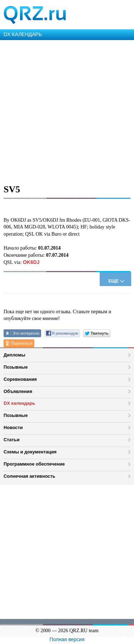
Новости (13, 427)
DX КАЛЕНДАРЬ (23, 34)
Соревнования (20, 379)
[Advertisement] (67, 111)
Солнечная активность (29, 476)
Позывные (16, 367)
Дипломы (14, 355)
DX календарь (19, 403)
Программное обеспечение (34, 464)
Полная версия (67, 639)
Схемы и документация (30, 452)
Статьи (12, 440)
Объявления (18, 391)
